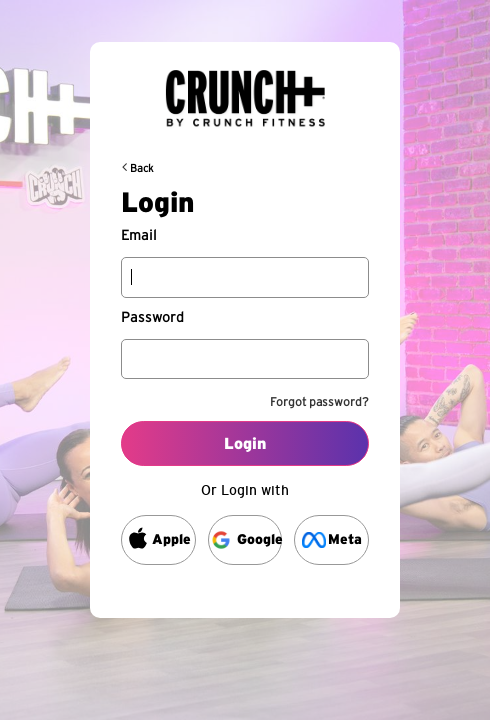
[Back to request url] (245, 90)
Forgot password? (319, 402)
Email (139, 236)
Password (152, 318)
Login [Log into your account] (245, 444)
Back (142, 168)
